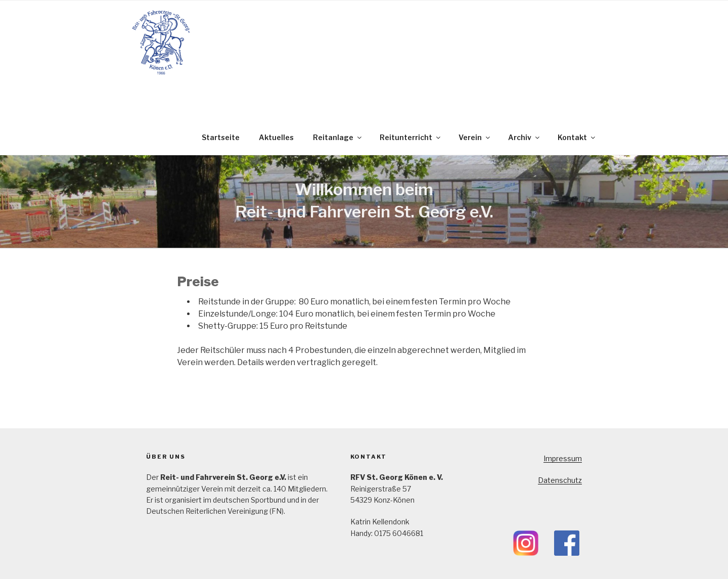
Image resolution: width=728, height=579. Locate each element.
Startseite (221, 137)
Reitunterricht (411, 137)
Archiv (525, 137)
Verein (475, 137)
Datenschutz (560, 480)
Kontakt (577, 137)
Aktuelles (276, 137)
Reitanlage (338, 137)
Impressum (563, 458)
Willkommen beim (364, 189)
